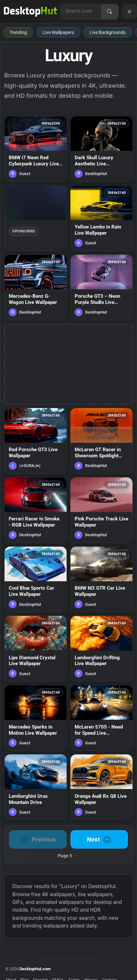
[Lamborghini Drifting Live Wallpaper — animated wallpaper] (101, 649)
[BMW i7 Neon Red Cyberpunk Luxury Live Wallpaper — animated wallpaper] (36, 149)
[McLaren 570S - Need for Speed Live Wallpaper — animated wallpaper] (101, 718)
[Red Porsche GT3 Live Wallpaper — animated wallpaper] (36, 441)
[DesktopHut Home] (31, 12)
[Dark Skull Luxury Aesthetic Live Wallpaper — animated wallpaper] (101, 149)
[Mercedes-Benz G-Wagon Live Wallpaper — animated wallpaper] (36, 287)
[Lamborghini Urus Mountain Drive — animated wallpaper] (36, 787)
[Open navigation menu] (130, 12)
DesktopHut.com (35, 969)
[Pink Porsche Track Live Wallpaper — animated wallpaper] (101, 510)
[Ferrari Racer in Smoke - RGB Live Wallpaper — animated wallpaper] (36, 510)
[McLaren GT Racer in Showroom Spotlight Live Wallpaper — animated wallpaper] (101, 441)
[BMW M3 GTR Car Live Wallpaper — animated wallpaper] (101, 579)
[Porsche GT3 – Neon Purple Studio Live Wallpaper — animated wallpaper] (101, 287)
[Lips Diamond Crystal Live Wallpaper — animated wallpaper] (36, 649)
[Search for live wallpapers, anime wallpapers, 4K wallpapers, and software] (81, 11)
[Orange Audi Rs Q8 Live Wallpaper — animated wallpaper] (101, 787)
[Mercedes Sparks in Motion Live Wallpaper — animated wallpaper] (36, 718)
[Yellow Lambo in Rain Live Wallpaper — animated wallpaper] (101, 218)
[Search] (110, 12)
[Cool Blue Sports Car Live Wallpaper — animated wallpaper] (36, 579)
